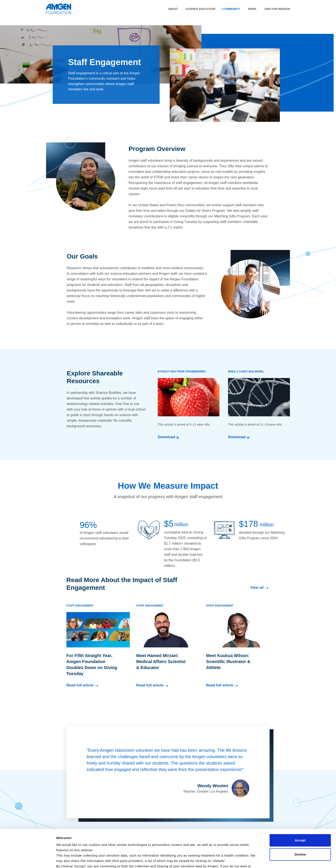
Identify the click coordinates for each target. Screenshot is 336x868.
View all (260, 588)
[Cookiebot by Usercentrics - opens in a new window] (28, 860)
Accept (300, 808)
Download (166, 437)
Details (61, 860)
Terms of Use (150, 850)
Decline (300, 822)
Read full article (83, 686)
